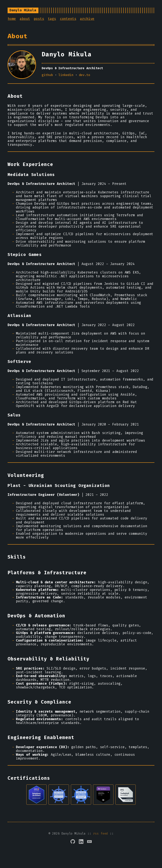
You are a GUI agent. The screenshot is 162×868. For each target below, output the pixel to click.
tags (52, 19)
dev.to (85, 75)
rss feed (101, 839)
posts (39, 19)
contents (68, 19)
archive (87, 19)
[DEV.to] (89, 847)
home (12, 19)
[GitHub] (73, 847)
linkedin (66, 75)
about (25, 19)
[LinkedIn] (81, 847)
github (47, 75)
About (18, 36)
